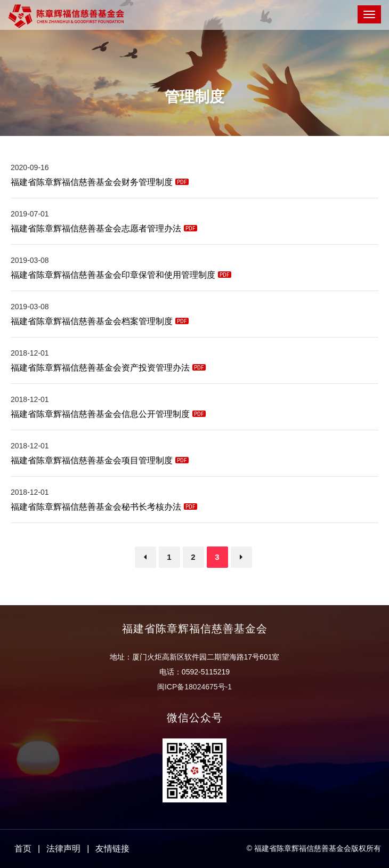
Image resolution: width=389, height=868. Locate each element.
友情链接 (112, 849)
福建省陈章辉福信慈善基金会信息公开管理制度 (108, 414)
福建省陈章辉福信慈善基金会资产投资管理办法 (108, 368)
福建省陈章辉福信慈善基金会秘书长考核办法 (104, 507)
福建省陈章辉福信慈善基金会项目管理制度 (100, 460)
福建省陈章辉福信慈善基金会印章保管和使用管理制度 (121, 275)
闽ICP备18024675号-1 (194, 687)
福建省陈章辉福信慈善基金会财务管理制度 (100, 182)
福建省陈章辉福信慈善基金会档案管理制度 (100, 321)
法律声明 (63, 849)
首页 (23, 849)
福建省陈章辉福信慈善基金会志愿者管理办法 (104, 228)
